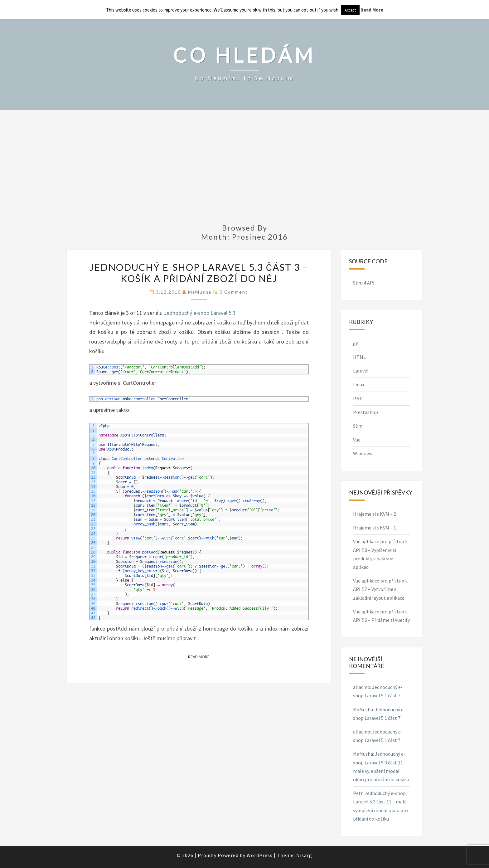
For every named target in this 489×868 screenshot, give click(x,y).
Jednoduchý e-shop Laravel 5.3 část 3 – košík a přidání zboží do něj (199, 273)
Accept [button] (350, 10)
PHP (358, 398)
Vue (357, 440)
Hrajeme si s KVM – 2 (375, 514)
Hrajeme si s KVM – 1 (375, 528)
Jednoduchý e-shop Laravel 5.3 (200, 313)
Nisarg (304, 855)
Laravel (361, 371)
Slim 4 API (364, 283)
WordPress (260, 855)
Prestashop (366, 412)
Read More (201, 656)
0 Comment (234, 292)
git (356, 343)
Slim (358, 426)
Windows (363, 453)
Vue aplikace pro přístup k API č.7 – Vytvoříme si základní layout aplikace (380, 589)
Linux (359, 384)
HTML (359, 357)
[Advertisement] (244, 170)
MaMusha (200, 292)
